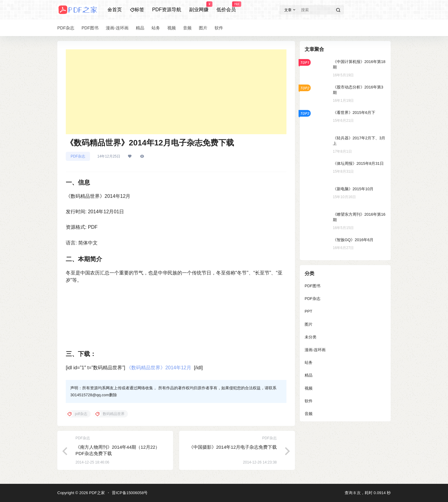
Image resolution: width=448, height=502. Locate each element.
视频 (309, 388)
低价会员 (226, 7)
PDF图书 (313, 286)
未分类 (311, 337)
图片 (309, 324)
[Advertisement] (176, 92)
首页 (115, 10)
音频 (309, 414)
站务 (309, 362)
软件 (309, 401)
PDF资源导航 (167, 10)
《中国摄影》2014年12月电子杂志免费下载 (233, 447)
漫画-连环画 (315, 350)
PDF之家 (96, 493)
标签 (137, 10)
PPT (308, 311)
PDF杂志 (78, 156)
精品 (309, 375)
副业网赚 (199, 7)
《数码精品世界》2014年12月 (159, 368)
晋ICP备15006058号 (130, 493)
